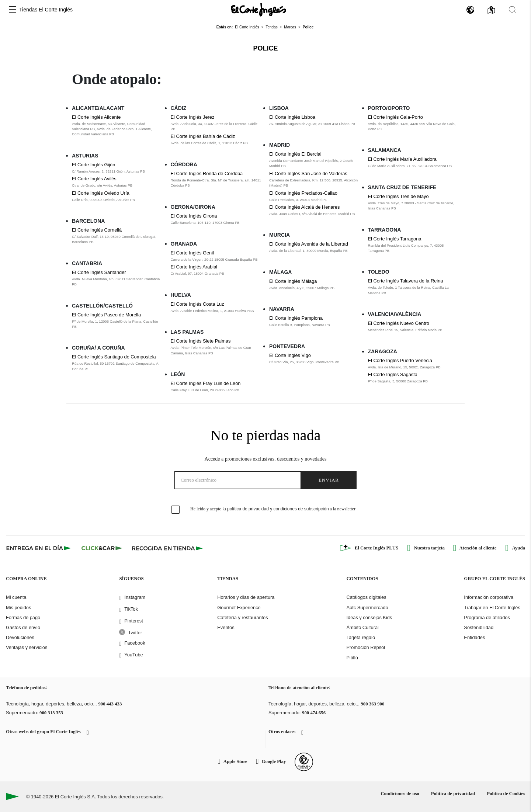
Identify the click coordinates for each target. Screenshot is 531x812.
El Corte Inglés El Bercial (295, 154)
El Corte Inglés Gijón (93, 165)
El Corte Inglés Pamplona (296, 318)
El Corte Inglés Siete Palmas (201, 341)
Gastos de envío (23, 627)
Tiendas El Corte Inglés (46, 10)
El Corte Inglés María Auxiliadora (402, 159)
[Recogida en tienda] (167, 548)
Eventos (226, 627)
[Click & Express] (39, 548)
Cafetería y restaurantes (242, 617)
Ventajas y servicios (27, 647)
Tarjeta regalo (361, 637)
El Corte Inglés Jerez (193, 117)
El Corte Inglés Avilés (94, 179)
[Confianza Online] (304, 762)
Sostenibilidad (479, 627)
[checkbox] (176, 510)
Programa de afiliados (487, 617)
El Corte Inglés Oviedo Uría (101, 193)
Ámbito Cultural (362, 627)
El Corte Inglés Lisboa (292, 117)
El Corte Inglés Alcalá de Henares (304, 207)
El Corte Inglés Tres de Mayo (398, 196)
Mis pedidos (18, 608)
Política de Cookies (506, 794)
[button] (13, 10)
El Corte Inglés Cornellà (97, 230)
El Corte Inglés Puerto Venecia (400, 360)
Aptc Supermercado (367, 608)
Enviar (329, 480)
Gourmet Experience (239, 608)
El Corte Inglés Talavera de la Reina (406, 281)
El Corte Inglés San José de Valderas (308, 173)
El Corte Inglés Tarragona (395, 239)
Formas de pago (23, 617)
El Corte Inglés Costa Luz (197, 304)
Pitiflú (352, 658)
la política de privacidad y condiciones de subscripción (275, 509)
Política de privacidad (453, 794)
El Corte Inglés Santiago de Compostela (114, 357)
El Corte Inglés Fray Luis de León (206, 383)
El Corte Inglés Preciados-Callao (303, 193)
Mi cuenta (16, 597)
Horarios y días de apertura (246, 597)
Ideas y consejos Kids (369, 617)
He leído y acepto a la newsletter (273, 509)
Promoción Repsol (366, 647)
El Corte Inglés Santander (99, 272)
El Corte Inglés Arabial (194, 267)
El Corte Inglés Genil (192, 253)
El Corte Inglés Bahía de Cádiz (203, 136)
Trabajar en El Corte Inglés (492, 608)
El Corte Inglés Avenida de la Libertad (309, 244)
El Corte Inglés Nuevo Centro (399, 323)
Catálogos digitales (366, 597)
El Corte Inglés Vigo (290, 355)
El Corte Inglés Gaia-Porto (395, 117)
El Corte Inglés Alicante (96, 117)
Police (265, 48)
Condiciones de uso (400, 794)
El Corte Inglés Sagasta (393, 374)
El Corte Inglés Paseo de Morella (106, 315)
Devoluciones (20, 637)
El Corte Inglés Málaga (293, 281)
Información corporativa (489, 597)
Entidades (474, 637)
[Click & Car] (102, 548)
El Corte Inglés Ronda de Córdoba (207, 173)
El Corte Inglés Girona (194, 216)
